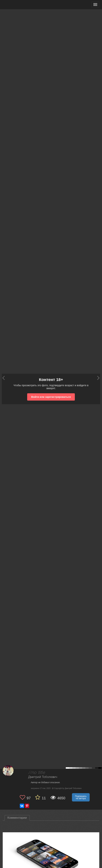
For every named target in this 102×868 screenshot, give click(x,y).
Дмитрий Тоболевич (43, 777)
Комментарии (17, 818)
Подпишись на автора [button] (81, 797)
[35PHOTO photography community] (17, 5)
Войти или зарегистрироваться (51, 397)
